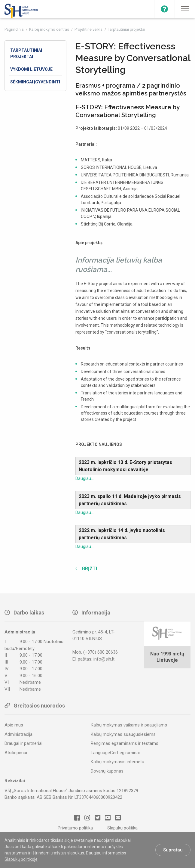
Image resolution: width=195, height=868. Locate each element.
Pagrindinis (15, 29)
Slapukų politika (122, 828)
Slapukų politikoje (21, 859)
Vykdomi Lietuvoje (31, 69)
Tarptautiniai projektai (126, 29)
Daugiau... (85, 478)
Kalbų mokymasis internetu (117, 762)
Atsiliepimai (16, 753)
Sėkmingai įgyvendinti (35, 82)
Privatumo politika (75, 828)
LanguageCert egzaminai (115, 753)
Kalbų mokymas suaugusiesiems (123, 734)
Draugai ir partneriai (23, 743)
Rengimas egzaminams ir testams (125, 743)
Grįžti (89, 569)
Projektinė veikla (89, 29)
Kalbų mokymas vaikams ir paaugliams (129, 725)
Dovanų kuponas (107, 771)
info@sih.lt (104, 659)
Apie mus (14, 725)
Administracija (18, 734)
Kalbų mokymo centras (50, 29)
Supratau (173, 850)
